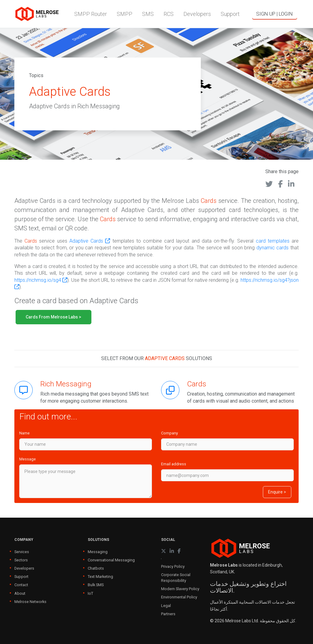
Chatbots (96, 568)
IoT (90, 593)
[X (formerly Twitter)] (164, 551)
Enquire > (277, 492)
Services (22, 552)
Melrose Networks (30, 602)
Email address (174, 464)
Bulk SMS (96, 585)
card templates (273, 241)
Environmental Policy (179, 597)
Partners (168, 614)
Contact (21, 585)
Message (28, 459)
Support (21, 577)
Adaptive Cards (90, 241)
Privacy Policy (173, 566)
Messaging (98, 552)
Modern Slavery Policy (180, 589)
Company (169, 433)
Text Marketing (100, 577)
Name (24, 433)
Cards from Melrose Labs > (53, 317)
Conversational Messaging (111, 560)
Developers (24, 568)
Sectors (21, 560)
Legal (166, 606)
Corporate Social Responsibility (176, 578)
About (20, 593)
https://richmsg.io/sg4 (41, 280)
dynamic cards (273, 248)
